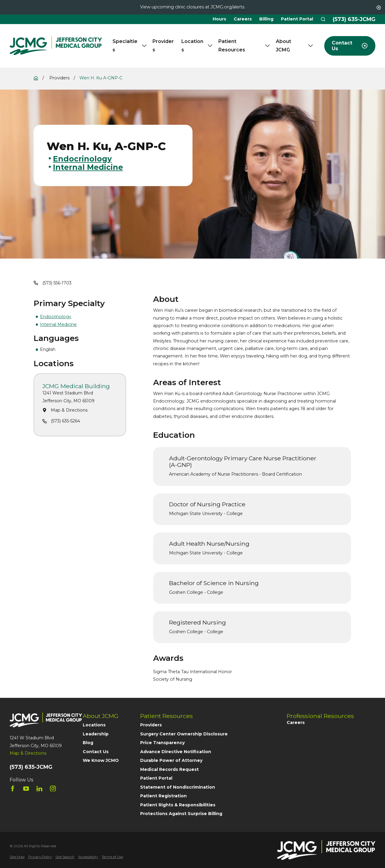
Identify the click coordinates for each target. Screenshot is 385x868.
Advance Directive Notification (176, 752)
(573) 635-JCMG (354, 19)
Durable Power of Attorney (171, 760)
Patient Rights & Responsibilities (178, 805)
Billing (266, 19)
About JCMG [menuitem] (294, 46)
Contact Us (96, 752)
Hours (219, 19)
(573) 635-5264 (66, 421)
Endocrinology (56, 317)
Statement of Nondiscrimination (178, 787)
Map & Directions (69, 410)
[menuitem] (17, 857)
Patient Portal (297, 19)
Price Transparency (162, 743)
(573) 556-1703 (57, 283)
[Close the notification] (379, 8)
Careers (243, 19)
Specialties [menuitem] (129, 46)
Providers (151, 725)
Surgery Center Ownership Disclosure (184, 734)
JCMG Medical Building (76, 386)
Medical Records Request (169, 769)
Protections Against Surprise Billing (181, 814)
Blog (88, 743)
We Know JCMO (101, 760)
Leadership (96, 734)
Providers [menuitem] (163, 46)
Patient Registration (163, 796)
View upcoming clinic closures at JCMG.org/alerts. (193, 7)
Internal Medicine (58, 324)
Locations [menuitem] (197, 46)
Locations (94, 725)
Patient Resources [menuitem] (244, 46)
